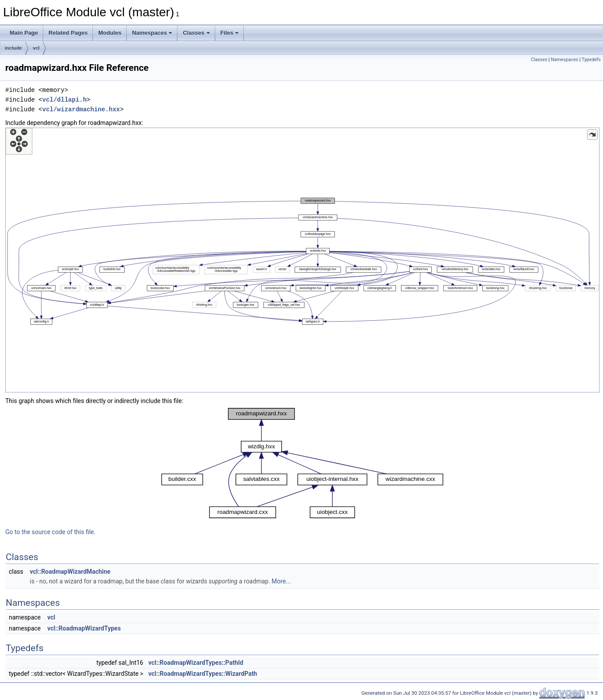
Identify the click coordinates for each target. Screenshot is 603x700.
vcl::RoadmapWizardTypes (84, 628)
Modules (110, 33)
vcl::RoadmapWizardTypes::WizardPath (203, 674)
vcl (36, 48)
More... (281, 581)
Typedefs (591, 60)
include (13, 48)
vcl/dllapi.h (64, 100)
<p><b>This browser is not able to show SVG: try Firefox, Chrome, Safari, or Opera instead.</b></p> (302, 260)
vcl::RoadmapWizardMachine (70, 572)
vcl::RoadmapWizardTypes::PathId (196, 663)
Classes (196, 33)
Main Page (24, 33)
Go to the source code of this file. (50, 532)
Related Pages (68, 33)
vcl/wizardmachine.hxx (81, 109)
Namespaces (152, 33)
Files (230, 33)
